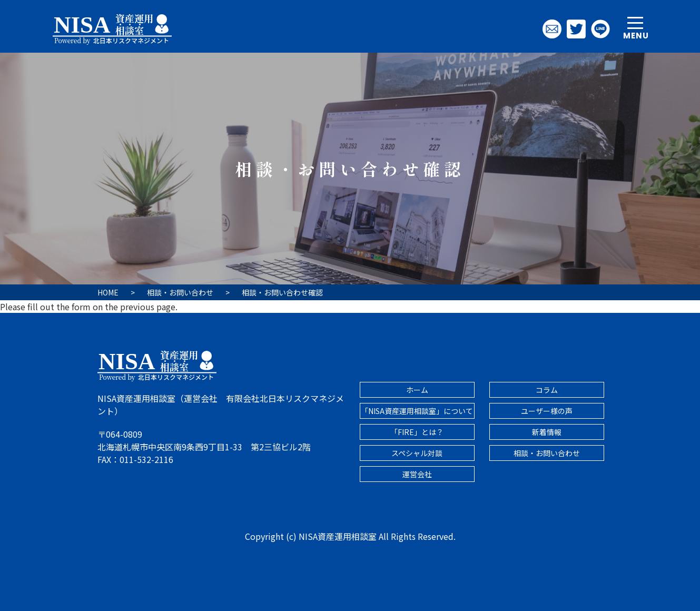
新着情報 (547, 432)
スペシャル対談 (417, 453)
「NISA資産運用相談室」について (417, 411)
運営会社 (417, 474)
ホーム (417, 390)
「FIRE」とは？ (417, 432)
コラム (547, 390)
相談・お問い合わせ (547, 453)
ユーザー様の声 (547, 411)
